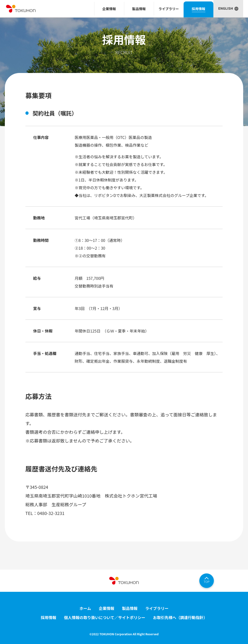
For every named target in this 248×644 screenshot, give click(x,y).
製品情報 (130, 608)
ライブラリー (157, 608)
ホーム (85, 608)
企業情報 (107, 608)
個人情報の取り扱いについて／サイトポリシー (105, 617)
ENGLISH (226, 8)
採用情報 (48, 617)
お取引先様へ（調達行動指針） (180, 617)
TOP (207, 582)
